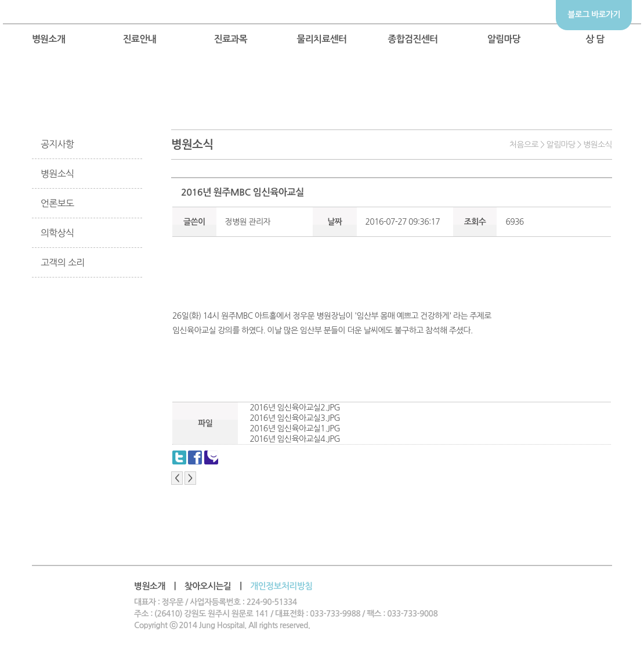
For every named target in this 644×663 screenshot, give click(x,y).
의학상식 (57, 233)
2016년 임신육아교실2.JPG (295, 408)
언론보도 (57, 203)
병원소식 (57, 174)
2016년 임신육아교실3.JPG (295, 418)
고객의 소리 (63, 262)
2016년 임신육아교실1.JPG (295, 428)
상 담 (595, 39)
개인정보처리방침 (281, 586)
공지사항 (57, 144)
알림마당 (504, 39)
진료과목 (231, 39)
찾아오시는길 (208, 586)
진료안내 (140, 39)
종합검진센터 (413, 39)
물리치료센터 (321, 39)
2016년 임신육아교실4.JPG (295, 439)
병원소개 (49, 39)
